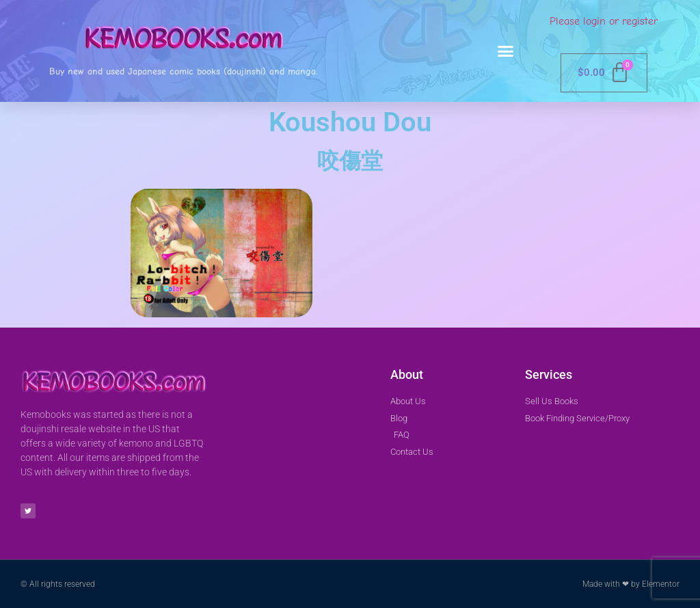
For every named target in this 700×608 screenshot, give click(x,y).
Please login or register (604, 21)
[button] (506, 51)
